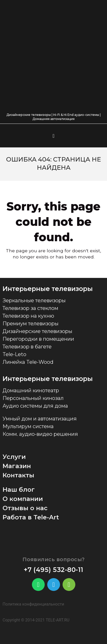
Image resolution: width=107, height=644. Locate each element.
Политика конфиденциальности (33, 604)
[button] (53, 136)
